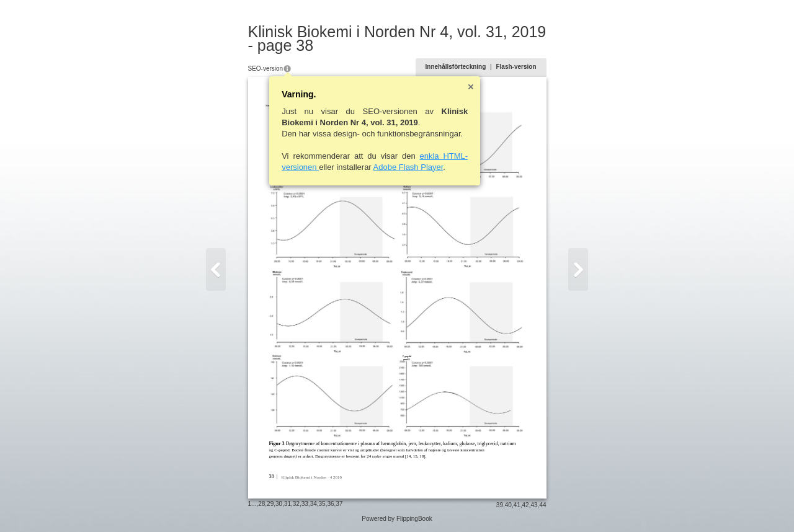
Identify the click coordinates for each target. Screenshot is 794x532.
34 (314, 504)
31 (288, 504)
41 (517, 505)
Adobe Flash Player (408, 167)
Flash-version (516, 67)
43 (534, 505)
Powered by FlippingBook (397, 519)
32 (296, 504)
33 (305, 504)
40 (508, 505)
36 (330, 504)
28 (261, 504)
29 (270, 504)
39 (500, 505)
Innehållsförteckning (456, 67)
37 (339, 504)
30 (279, 504)
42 (526, 505)
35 (322, 504)
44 (542, 505)
